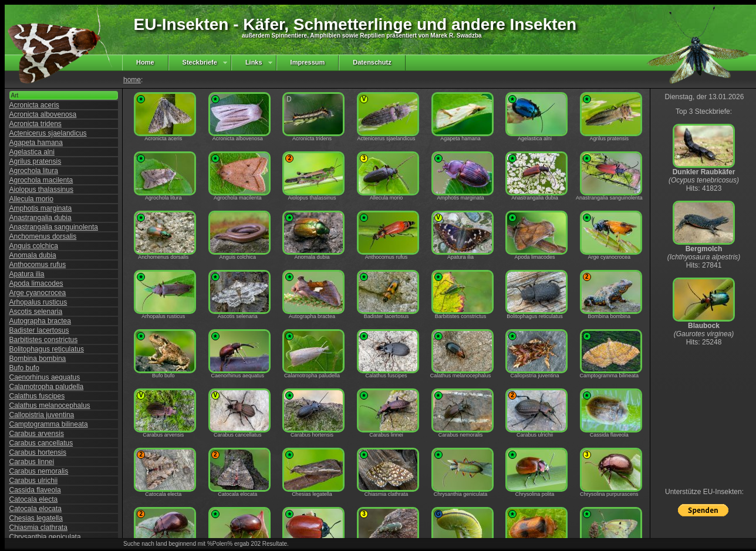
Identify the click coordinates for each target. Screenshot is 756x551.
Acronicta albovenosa (43, 114)
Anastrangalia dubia (41, 218)
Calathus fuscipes (37, 396)
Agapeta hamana (36, 143)
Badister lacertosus (39, 330)
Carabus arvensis (37, 434)
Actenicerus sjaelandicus (48, 133)
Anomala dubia (33, 255)
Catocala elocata (36, 509)
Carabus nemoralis (39, 471)
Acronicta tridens (36, 124)
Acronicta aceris (34, 105)
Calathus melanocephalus (50, 405)
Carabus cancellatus (41, 443)
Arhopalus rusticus (38, 302)
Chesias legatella (36, 518)
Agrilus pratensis (36, 161)
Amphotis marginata (41, 208)
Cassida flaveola (35, 490)
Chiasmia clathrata (38, 528)
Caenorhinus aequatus (45, 377)
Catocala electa (34, 499)
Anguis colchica (34, 246)
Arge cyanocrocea (38, 293)
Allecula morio (31, 199)
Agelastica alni (32, 152)
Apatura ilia (27, 274)
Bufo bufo (24, 368)
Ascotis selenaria (36, 312)
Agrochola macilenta (41, 180)
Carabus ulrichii (34, 481)
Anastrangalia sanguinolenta (54, 227)
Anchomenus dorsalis (43, 236)
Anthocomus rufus (38, 265)
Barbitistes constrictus (44, 340)
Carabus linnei (32, 462)
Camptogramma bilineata (49, 424)
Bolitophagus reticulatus (47, 349)
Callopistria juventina (42, 415)
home (132, 80)
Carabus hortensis (38, 452)
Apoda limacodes (36, 283)
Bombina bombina (38, 359)
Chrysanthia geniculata (45, 537)
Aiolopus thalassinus (41, 190)
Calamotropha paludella (47, 387)
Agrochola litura (34, 171)
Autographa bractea (40, 321)
